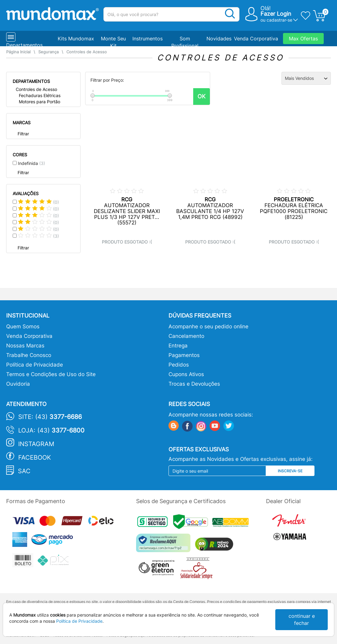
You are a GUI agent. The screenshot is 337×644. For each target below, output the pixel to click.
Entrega (178, 346)
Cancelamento (186, 336)
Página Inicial (18, 52)
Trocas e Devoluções (194, 384)
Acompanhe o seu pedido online (208, 326)
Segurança (48, 52)
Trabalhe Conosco (29, 355)
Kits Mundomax (76, 39)
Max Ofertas (303, 39)
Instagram (36, 444)
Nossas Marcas (25, 346)
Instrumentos (148, 39)
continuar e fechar (302, 619)
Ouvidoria (18, 384)
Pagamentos (184, 355)
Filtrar (23, 134)
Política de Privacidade (35, 365)
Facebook (35, 457)
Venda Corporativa (256, 39)
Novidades (219, 39)
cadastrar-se (279, 20)
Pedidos (179, 365)
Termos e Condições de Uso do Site (51, 374)
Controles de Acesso (87, 52)
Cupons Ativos (186, 374)
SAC (24, 471)
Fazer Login (276, 14)
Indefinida (31, 163)
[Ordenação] (306, 78)
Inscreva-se (290, 471)
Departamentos (24, 45)
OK (202, 96)
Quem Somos (23, 326)
